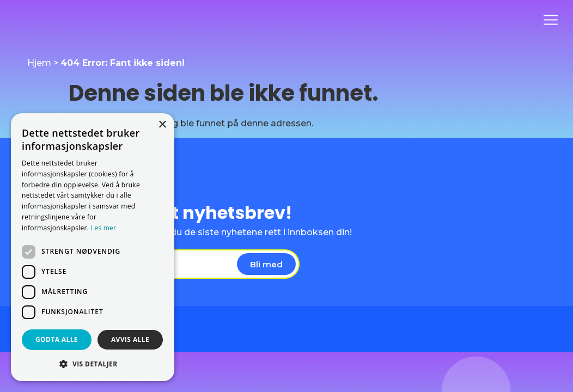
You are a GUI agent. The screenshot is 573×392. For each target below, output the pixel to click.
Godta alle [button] (57, 339)
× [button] (162, 125)
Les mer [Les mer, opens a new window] (104, 228)
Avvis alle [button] (130, 339)
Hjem (39, 63)
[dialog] (93, 247)
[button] (93, 364)
